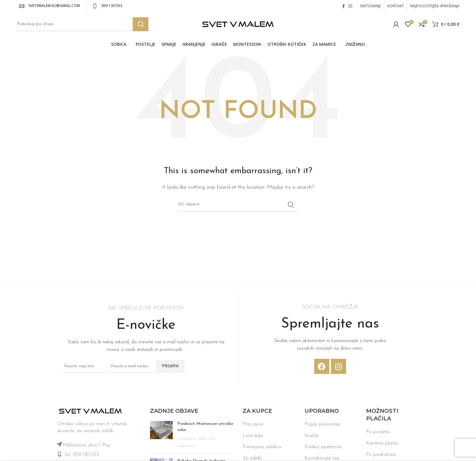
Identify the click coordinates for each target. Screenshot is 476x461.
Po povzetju (378, 433)
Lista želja (253, 437)
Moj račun (253, 426)
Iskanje (141, 25)
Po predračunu (381, 456)
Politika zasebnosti (323, 448)
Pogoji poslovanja (323, 426)
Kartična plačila (382, 445)
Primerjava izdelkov (262, 448)
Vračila (311, 437)
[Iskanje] (82, 25)
